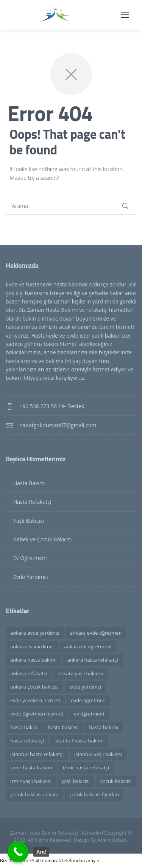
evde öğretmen (88, 700)
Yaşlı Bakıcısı (29, 521)
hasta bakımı (104, 727)
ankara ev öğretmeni (88, 646)
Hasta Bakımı (29, 483)
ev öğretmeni (89, 714)
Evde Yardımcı (30, 577)
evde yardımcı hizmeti (35, 700)
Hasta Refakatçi (32, 502)
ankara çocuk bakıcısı (34, 687)
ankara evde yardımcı (35, 633)
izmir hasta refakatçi (86, 767)
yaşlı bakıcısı (76, 781)
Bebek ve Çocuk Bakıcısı (43, 539)
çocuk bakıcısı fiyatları (94, 794)
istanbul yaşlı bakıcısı (98, 754)
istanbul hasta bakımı (79, 741)
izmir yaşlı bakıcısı (31, 781)
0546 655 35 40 (25, 861)
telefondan (74, 861)
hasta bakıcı (24, 727)
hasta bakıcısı (63, 727)
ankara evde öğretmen (96, 633)
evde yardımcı (85, 687)
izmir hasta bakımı (31, 767)
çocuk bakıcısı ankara (34, 794)
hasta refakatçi (27, 741)
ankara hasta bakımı (33, 660)
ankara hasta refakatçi (92, 660)
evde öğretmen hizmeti (37, 714)
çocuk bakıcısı (116, 781)
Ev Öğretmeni (30, 558)
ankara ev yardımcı (32, 646)
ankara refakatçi (29, 673)
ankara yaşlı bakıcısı (80, 673)
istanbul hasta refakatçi (37, 754)
